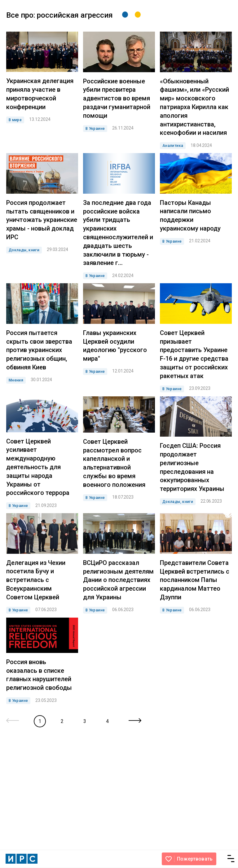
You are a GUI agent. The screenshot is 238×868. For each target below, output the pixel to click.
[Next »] (135, 721)
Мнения (16, 380)
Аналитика (173, 146)
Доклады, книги (24, 250)
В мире (15, 120)
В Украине (95, 129)
